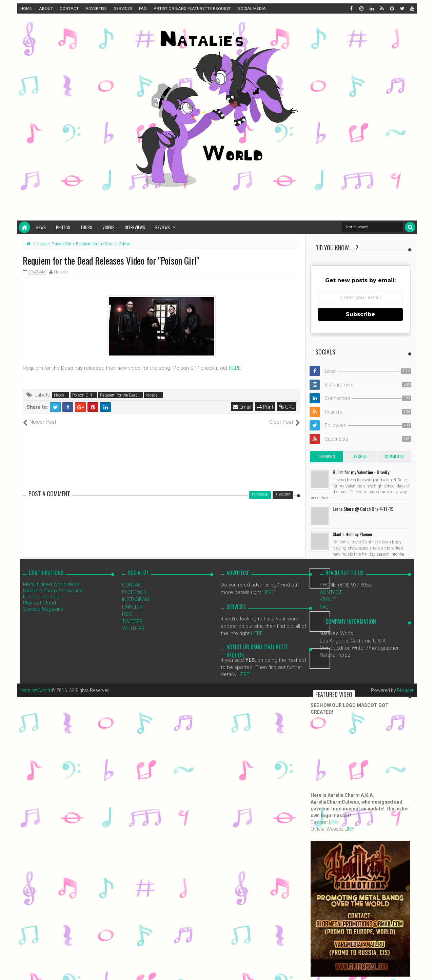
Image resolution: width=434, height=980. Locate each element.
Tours (86, 227)
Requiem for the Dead (119, 395)
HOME (26, 8)
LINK (334, 822)
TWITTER (132, 621)
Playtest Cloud (40, 603)
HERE (235, 368)
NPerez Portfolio (42, 597)
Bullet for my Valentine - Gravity (361, 472)
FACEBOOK (134, 592)
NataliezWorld (35, 690)
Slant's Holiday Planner (353, 534)
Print (265, 407)
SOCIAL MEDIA (252, 8)
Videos (108, 227)
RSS (127, 614)
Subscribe (360, 314)
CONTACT (69, 8)
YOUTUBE (133, 629)
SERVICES (123, 8)
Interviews (135, 227)
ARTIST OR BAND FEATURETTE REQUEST (192, 8)
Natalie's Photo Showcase (53, 591)
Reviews (163, 227)
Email (242, 407)
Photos (63, 227)
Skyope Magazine (43, 609)
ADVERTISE (96, 8)
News (41, 227)
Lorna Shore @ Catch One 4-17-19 (363, 509)
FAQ (143, 8)
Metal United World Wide (51, 584)
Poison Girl (82, 395)
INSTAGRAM (136, 599)
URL (287, 407)
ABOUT (46, 8)
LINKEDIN (132, 607)
